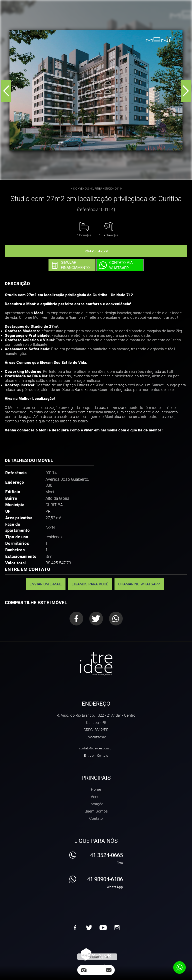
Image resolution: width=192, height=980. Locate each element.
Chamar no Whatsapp (139, 584)
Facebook (76, 619)
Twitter (96, 619)
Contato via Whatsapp (121, 265)
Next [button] (186, 91)
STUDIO (108, 189)
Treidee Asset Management (96, 664)
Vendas (84, 189)
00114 (119, 189)
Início (73, 189)
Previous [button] (6, 91)
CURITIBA (97, 189)
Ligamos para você (90, 584)
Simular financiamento (75, 265)
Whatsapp (116, 619)
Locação (96, 804)
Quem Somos (96, 811)
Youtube (103, 928)
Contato (96, 819)
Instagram (117, 928)
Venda (96, 797)
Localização (96, 737)
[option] (96, 90)
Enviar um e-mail (46, 584)
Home (96, 789)
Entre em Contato (96, 756)
